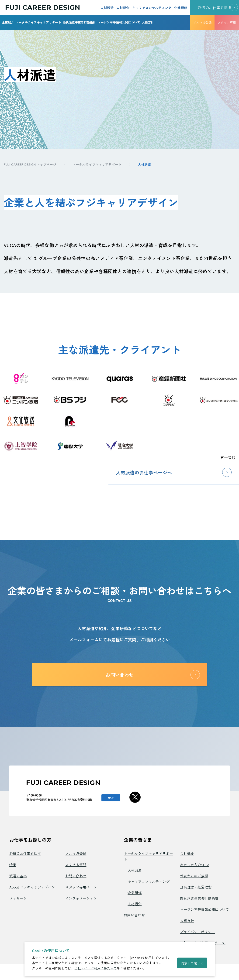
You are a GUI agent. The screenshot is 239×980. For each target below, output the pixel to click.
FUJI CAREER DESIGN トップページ (30, 164)
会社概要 (187, 853)
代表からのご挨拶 (194, 876)
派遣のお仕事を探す (25, 853)
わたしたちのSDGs (195, 865)
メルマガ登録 (202, 22)
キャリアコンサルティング (152, 8)
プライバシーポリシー (197, 932)
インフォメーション (81, 898)
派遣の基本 (18, 876)
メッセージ (18, 898)
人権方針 (148, 22)
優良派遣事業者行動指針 (79, 22)
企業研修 (181, 8)
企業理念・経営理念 (196, 887)
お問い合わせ (76, 876)
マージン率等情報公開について (119, 22)
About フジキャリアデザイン (32, 887)
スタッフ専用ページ (81, 887)
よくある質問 (76, 865)
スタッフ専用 (227, 22)
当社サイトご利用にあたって (96, 968)
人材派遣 (107, 8)
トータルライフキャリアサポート (38, 22)
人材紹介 (123, 8)
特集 (13, 865)
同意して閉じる (192, 963)
